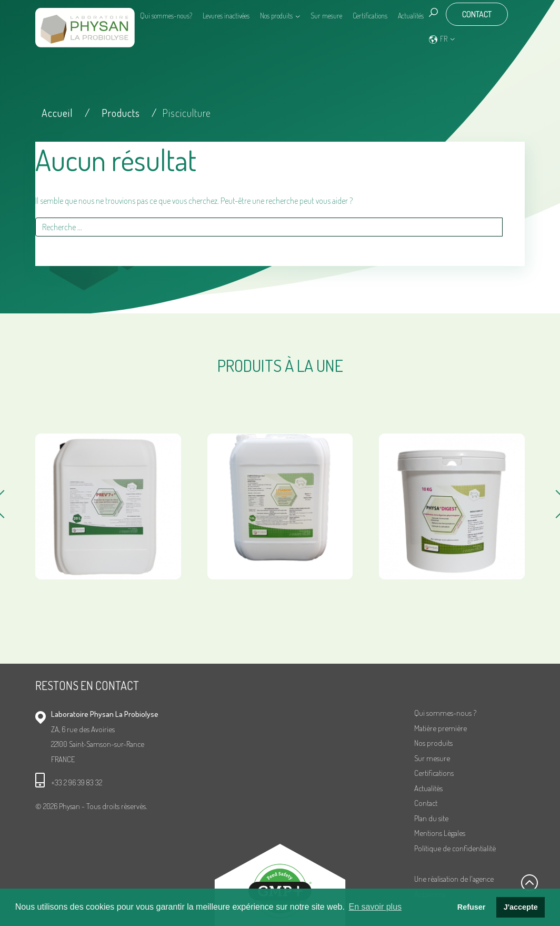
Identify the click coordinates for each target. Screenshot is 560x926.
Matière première (441, 728)
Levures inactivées (226, 16)
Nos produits (276, 16)
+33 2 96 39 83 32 (77, 782)
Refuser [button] (472, 907)
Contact (477, 14)
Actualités (411, 16)
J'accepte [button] (521, 907)
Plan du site (431, 818)
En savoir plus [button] (376, 907)
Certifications (370, 16)
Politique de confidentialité (455, 848)
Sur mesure (326, 16)
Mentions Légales (440, 833)
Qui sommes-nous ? (445, 713)
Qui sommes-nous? (166, 16)
